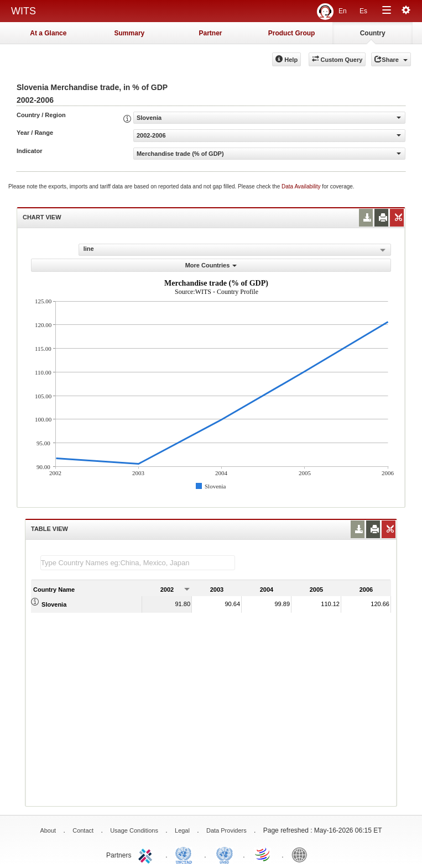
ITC (147, 854)
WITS (24, 11)
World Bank (302, 854)
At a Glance (48, 33)
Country (373, 33)
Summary (130, 33)
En (343, 11)
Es (363, 11)
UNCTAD (186, 854)
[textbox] (138, 563)
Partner (210, 33)
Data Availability (302, 186)
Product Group (292, 33)
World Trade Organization (263, 854)
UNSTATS (225, 854)
